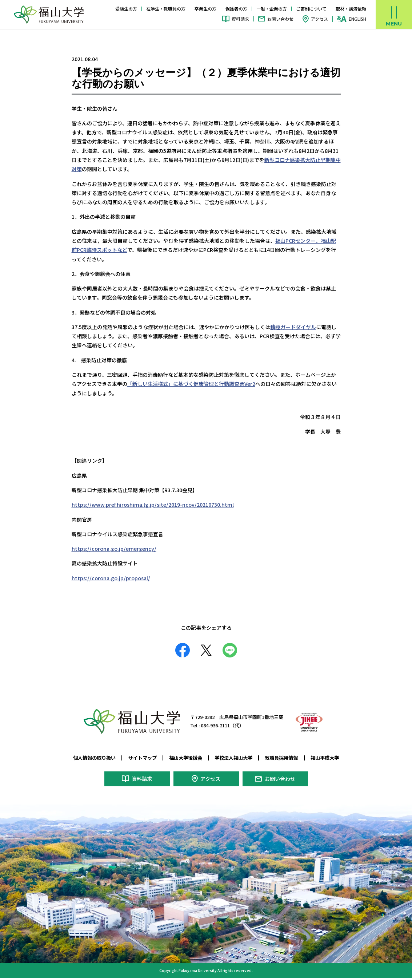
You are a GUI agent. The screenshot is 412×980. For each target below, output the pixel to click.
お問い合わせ (280, 19)
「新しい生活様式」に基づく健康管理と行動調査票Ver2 (191, 383)
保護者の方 (236, 9)
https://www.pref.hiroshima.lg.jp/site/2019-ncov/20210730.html (151, 504)
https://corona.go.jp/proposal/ (110, 577)
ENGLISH (357, 19)
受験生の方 (126, 9)
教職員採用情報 (281, 756)
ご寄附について (311, 9)
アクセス (319, 19)
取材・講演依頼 (351, 9)
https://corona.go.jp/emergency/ (113, 548)
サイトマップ (143, 756)
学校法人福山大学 (233, 756)
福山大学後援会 (186, 756)
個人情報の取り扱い (94, 756)
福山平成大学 (325, 756)
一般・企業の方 (272, 9)
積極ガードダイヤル (293, 326)
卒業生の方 (205, 9)
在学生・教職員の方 (166, 9)
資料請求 (240, 19)
